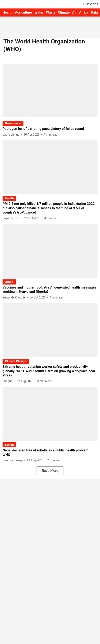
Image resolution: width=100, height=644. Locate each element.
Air (75, 12)
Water (39, 12)
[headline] (50, 129)
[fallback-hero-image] (50, 91)
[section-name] (13, 123)
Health (8, 12)
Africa (84, 12)
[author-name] (12, 135)
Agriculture (23, 12)
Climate (64, 12)
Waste (51, 12)
